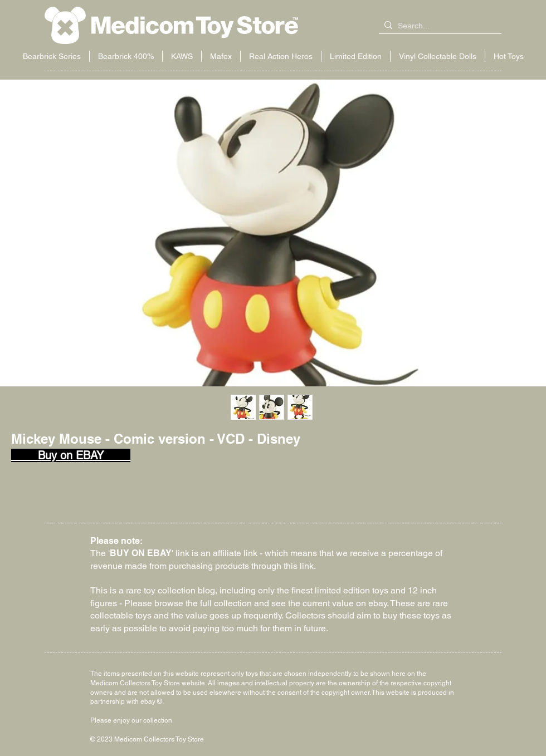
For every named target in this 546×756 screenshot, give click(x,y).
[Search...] (438, 26)
